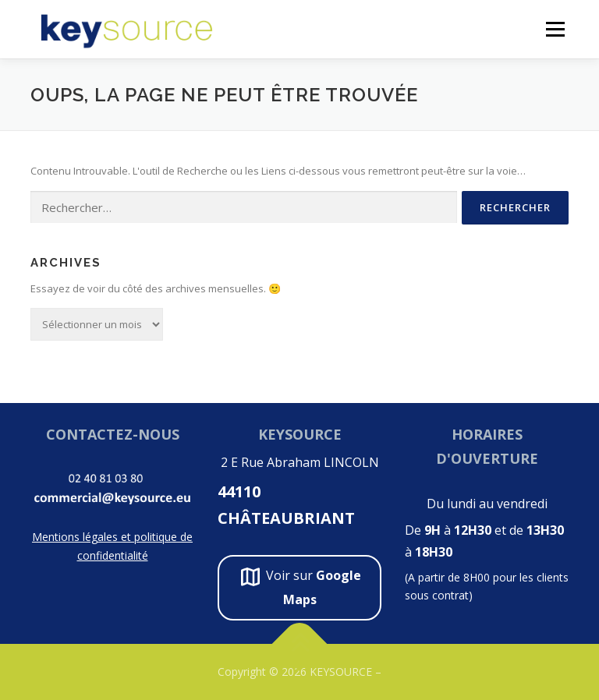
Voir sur (299, 586)
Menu (555, 29)
